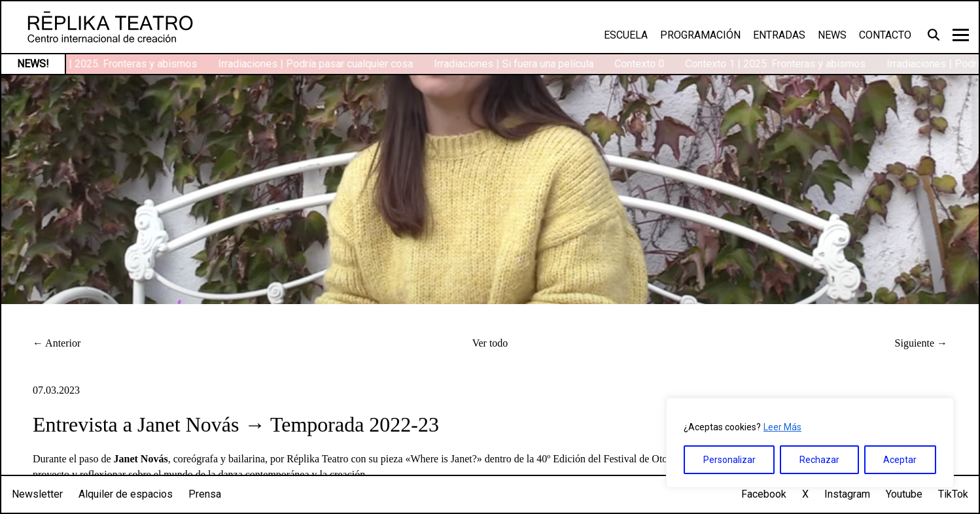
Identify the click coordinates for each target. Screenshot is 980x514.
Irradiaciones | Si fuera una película (516, 64)
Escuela (626, 35)
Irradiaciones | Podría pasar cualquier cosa (317, 64)
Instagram (847, 494)
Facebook (764, 494)
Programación (700, 35)
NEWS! (33, 64)
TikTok (953, 494)
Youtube (904, 494)
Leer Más (782, 427)
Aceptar (900, 460)
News (832, 35)
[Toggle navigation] (961, 35)
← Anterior (57, 343)
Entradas (779, 35)
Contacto (885, 35)
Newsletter (37, 494)
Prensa (205, 494)
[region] (810, 443)
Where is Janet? (444, 459)
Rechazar (819, 460)
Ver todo (490, 343)
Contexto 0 (641, 64)
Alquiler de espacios (126, 494)
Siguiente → (921, 343)
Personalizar (729, 460)
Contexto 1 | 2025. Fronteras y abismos (109, 64)
